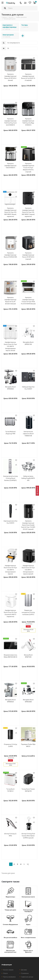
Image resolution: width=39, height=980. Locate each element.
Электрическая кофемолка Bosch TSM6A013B (28, 434)
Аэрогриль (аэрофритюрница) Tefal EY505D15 (10, 166)
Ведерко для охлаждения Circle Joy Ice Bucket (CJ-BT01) (28, 612)
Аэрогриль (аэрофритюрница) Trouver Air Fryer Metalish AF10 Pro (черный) (28, 168)
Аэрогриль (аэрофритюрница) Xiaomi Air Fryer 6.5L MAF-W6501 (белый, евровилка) (10, 212)
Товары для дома (21, 17)
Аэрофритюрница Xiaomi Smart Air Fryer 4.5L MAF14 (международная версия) (10, 570)
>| (28, 864)
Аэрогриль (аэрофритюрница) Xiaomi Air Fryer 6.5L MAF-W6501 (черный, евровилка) (28, 212)
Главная (4, 17)
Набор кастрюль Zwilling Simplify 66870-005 (28, 478)
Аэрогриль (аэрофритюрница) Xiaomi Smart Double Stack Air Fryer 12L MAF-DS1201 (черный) (28, 525)
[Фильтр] (37, 491)
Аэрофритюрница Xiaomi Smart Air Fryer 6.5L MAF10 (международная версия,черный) (28, 570)
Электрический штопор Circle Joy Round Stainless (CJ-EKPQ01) (10, 478)
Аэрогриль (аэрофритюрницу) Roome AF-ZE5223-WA (10, 255)
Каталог (11, 17)
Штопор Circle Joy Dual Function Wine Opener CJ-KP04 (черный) (28, 836)
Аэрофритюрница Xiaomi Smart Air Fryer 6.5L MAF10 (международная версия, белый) (10, 346)
